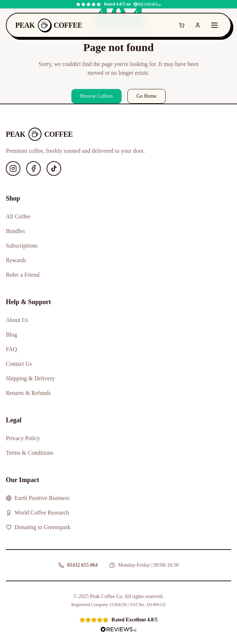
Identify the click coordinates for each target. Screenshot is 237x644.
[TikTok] (54, 168)
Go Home (147, 96)
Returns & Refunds (28, 393)
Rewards (16, 260)
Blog (11, 335)
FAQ (11, 349)
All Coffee (18, 216)
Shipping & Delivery (30, 378)
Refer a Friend (23, 275)
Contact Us (19, 364)
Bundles (15, 231)
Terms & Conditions (29, 453)
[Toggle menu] (214, 25)
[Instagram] (13, 168)
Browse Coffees (96, 96)
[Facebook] (33, 168)
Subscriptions (22, 246)
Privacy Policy (23, 438)
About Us (17, 320)
